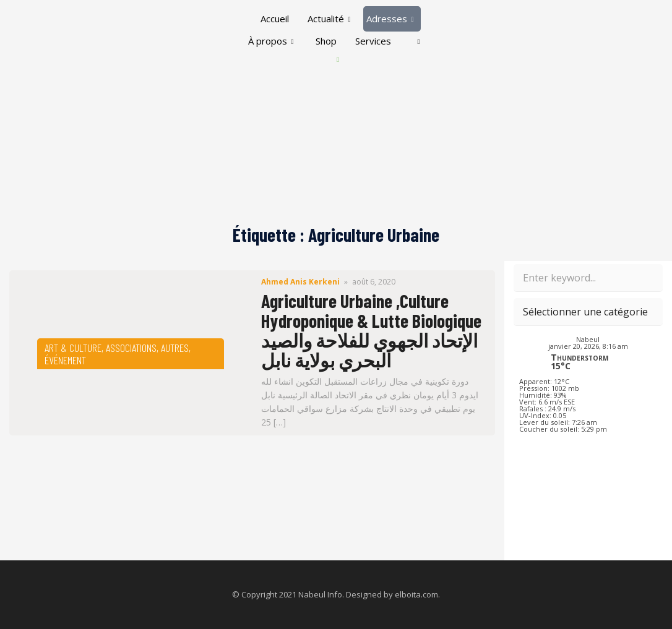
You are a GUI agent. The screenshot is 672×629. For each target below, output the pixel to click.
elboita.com (416, 594)
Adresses (390, 19)
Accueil (275, 19)
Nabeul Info (320, 594)
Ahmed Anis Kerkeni (300, 282)
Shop (326, 41)
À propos (271, 41)
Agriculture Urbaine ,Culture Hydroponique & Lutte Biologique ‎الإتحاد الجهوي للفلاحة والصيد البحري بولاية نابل (371, 330)
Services (373, 41)
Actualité (329, 19)
